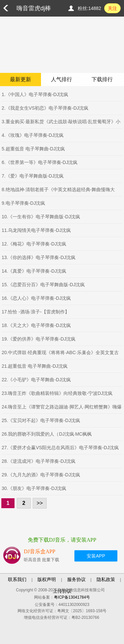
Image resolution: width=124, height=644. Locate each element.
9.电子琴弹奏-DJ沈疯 (23, 203)
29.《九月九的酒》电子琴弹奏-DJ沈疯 (41, 475)
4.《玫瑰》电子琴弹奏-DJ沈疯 (33, 135)
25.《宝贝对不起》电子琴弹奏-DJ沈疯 (41, 420)
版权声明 (47, 579)
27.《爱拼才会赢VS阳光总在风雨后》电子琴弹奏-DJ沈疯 (60, 448)
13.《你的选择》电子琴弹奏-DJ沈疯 (39, 257)
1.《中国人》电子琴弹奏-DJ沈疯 (35, 94)
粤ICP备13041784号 (72, 597)
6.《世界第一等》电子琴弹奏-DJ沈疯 (40, 162)
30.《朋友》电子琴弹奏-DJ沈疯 (34, 488)
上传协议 (62, 591)
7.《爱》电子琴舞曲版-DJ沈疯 (33, 176)
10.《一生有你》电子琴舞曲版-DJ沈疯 (41, 217)
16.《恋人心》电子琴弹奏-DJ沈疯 (36, 298)
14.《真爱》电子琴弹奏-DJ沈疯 (34, 271)
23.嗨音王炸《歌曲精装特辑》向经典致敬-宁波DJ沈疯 (57, 393)
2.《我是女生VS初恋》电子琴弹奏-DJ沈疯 (45, 108)
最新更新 (21, 79)
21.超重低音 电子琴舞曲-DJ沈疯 (35, 366)
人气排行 (62, 79)
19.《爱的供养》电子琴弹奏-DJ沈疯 (39, 339)
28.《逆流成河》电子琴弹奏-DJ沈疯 (39, 461)
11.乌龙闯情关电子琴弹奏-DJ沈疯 (36, 230)
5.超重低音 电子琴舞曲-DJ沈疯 (33, 149)
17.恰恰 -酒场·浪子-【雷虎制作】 (36, 312)
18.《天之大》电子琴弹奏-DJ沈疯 (36, 325)
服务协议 (76, 579)
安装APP (96, 556)
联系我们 (17, 579)
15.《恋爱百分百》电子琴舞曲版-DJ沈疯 (43, 285)
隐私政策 (106, 579)
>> (40, 503)
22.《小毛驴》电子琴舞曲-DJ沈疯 (36, 380)
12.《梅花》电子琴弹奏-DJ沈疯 (34, 244)
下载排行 (102, 79)
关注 (112, 8)
